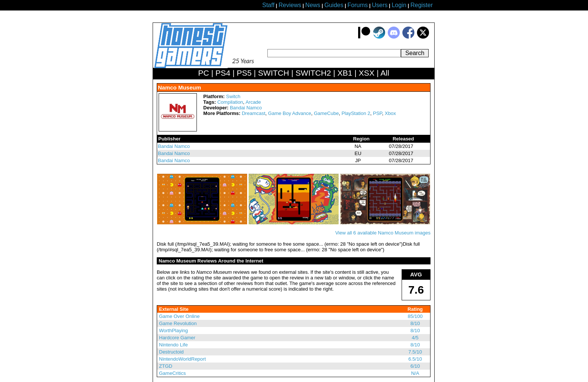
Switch (233, 96)
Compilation (230, 102)
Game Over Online (179, 316)
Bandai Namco (246, 108)
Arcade (253, 102)
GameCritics (172, 373)
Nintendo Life (173, 345)
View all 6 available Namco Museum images (383, 233)
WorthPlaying (173, 331)
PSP (378, 113)
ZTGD (166, 366)
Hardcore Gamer (177, 338)
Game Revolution (178, 323)
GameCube (326, 113)
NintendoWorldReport (182, 359)
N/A (415, 373)
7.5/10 (415, 352)
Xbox (390, 113)
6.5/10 (415, 359)
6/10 (415, 366)
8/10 (415, 323)
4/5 (415, 338)
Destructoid (171, 352)
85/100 (415, 316)
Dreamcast (254, 113)
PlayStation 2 (356, 113)
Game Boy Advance (290, 113)
